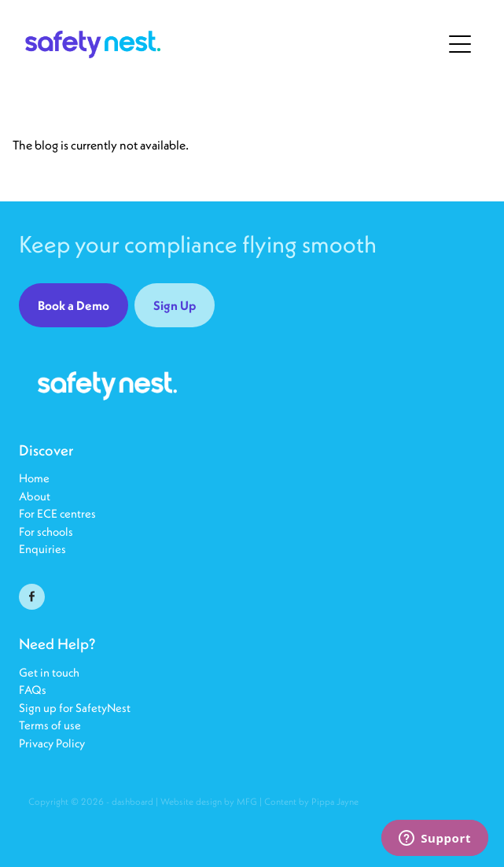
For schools (46, 531)
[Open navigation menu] (460, 44)
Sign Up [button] (175, 305)
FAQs (34, 690)
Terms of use (50, 725)
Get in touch (49, 672)
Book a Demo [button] (74, 305)
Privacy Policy (52, 743)
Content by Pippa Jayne (311, 801)
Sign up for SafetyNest (75, 708)
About (35, 496)
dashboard (132, 801)
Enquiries (42, 549)
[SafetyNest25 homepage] (233, 44)
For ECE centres (57, 513)
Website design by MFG (209, 801)
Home (34, 478)
